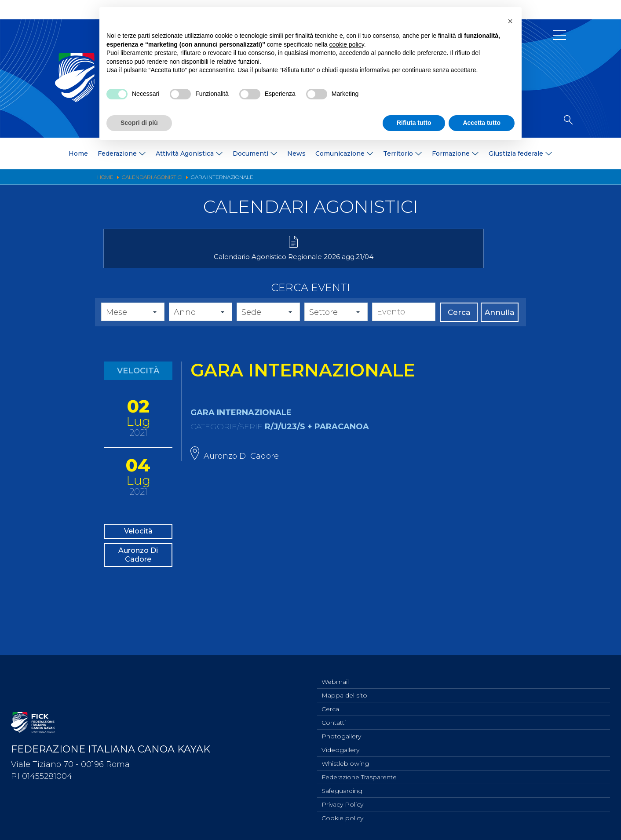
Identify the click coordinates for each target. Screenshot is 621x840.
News (296, 153)
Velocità (138, 546)
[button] (510, 21)
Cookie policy (342, 818)
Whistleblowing (345, 760)
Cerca (459, 325)
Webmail (335, 672)
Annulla (499, 325)
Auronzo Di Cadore (138, 579)
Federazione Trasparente (359, 774)
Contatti (334, 716)
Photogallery (341, 730)
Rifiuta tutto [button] (414, 123)
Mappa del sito (344, 687)
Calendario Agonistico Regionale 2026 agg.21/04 (170, 265)
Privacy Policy (342, 803)
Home (78, 153)
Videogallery (340, 745)
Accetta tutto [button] (482, 123)
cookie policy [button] (347, 44)
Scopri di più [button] (139, 123)
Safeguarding (342, 789)
